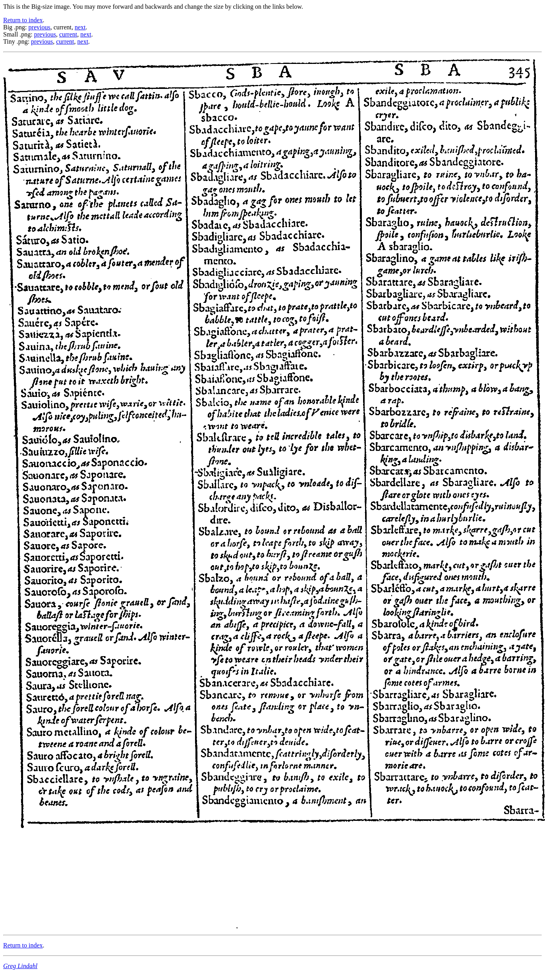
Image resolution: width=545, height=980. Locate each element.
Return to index (23, 20)
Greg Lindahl (20, 966)
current (68, 34)
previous (40, 27)
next (80, 27)
